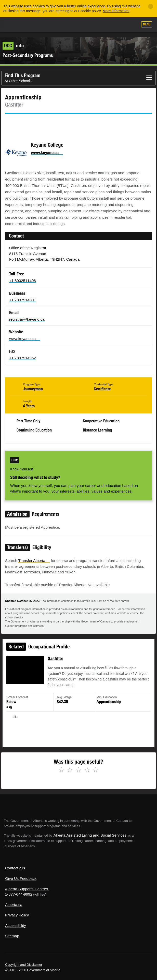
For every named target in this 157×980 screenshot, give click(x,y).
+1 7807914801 (23, 295)
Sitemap (12, 931)
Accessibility (16, 920)
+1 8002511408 (23, 276)
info (13, 40)
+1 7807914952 (23, 353)
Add (107, 25)
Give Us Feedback (21, 873)
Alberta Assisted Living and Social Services (90, 830)
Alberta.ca (14, 900)
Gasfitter (56, 655)
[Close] (151, 6)
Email (52, 118)
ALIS (31, 24)
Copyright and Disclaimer (24, 960)
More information (116, 11)
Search (132, 25)
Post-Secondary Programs (28, 50)
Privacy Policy (17, 910)
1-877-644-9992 (19, 889)
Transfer (34, 555)
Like (120, 25)
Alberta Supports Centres (27, 884)
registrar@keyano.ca (27, 314)
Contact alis (15, 863)
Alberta (14, 24)
